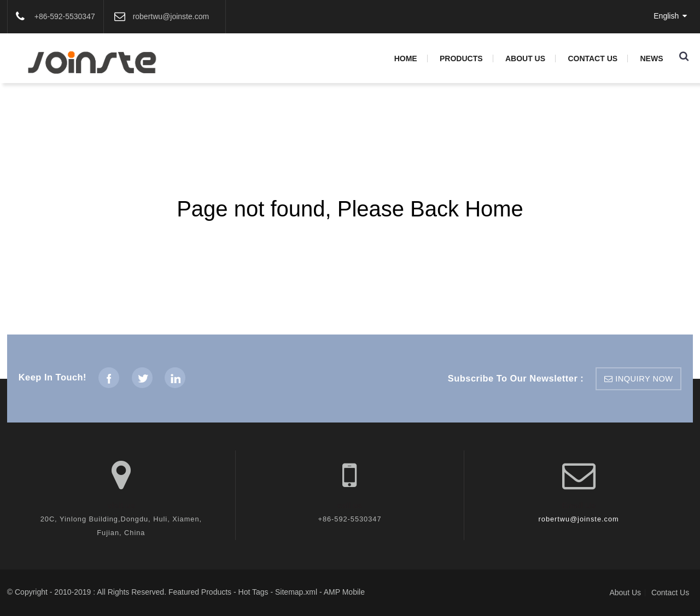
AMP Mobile (344, 592)
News (651, 58)
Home (406, 58)
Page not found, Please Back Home (350, 209)
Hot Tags (253, 592)
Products (461, 58)
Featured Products (200, 592)
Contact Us (593, 58)
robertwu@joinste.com (579, 519)
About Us (525, 58)
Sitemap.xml (296, 592)
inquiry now (644, 379)
